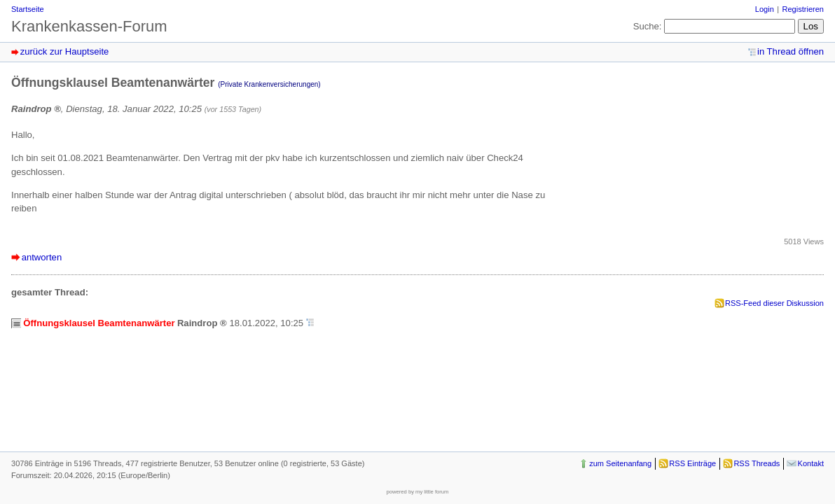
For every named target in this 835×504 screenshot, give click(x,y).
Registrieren (803, 9)
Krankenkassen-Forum (89, 26)
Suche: (648, 26)
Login (765, 9)
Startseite (28, 9)
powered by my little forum (418, 492)
